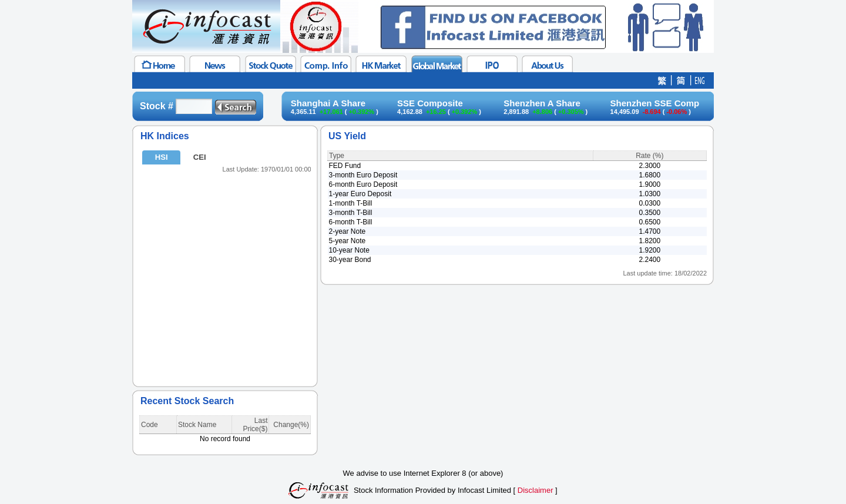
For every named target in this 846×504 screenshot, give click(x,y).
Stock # (157, 106)
